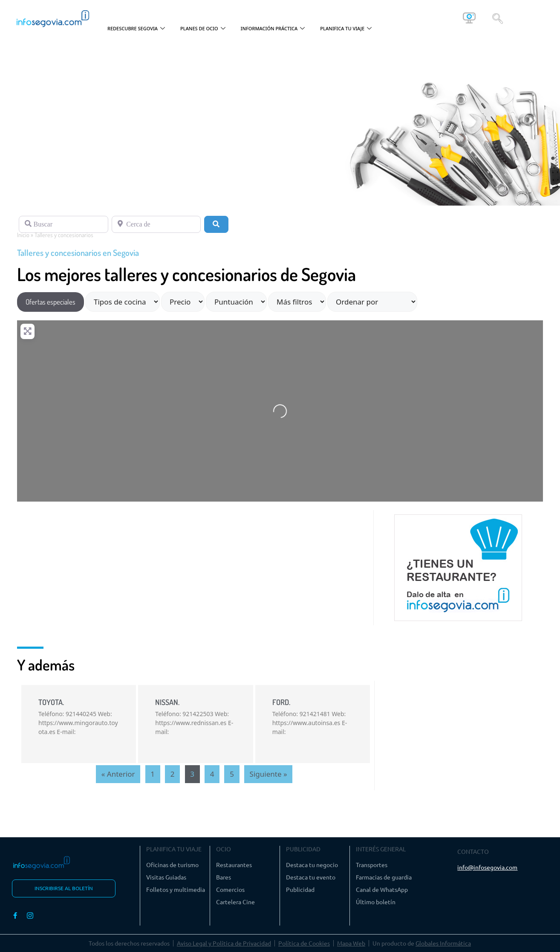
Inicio (23, 235)
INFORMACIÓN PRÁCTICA (273, 29)
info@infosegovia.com (487, 867)
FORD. (281, 702)
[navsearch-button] (498, 18)
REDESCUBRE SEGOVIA (136, 29)
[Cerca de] (156, 224)
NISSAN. (167, 702)
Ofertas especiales (51, 302)
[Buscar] (64, 224)
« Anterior (118, 774)
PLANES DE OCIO (203, 29)
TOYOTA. (51, 702)
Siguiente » (268, 774)
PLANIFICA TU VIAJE (346, 29)
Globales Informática (443, 943)
